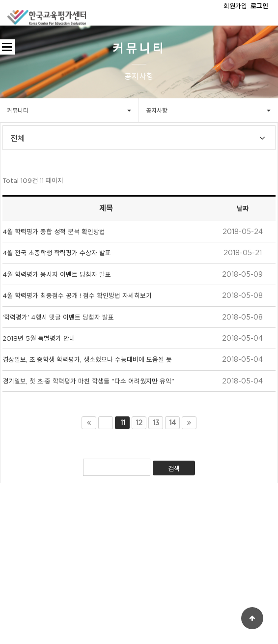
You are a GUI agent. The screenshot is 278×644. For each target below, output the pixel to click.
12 (139, 423)
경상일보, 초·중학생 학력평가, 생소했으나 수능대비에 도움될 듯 (87, 359)
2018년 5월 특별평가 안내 (39, 338)
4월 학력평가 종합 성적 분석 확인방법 (54, 232)
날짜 (243, 208)
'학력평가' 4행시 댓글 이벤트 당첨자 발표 (58, 317)
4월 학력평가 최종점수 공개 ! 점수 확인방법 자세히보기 (77, 295)
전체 (18, 139)
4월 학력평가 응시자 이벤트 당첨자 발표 (57, 274)
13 (156, 423)
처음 (89, 423)
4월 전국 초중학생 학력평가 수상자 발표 (57, 253)
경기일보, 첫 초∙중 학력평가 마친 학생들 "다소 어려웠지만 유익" (88, 381)
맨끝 (189, 423)
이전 (106, 423)
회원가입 (235, 6)
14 (172, 423)
